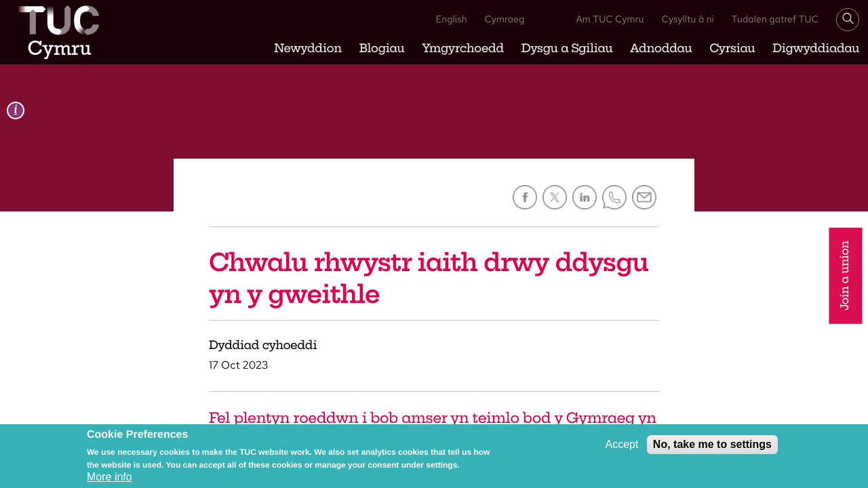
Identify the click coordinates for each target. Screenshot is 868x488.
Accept (622, 446)
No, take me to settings (712, 446)
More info (110, 478)
